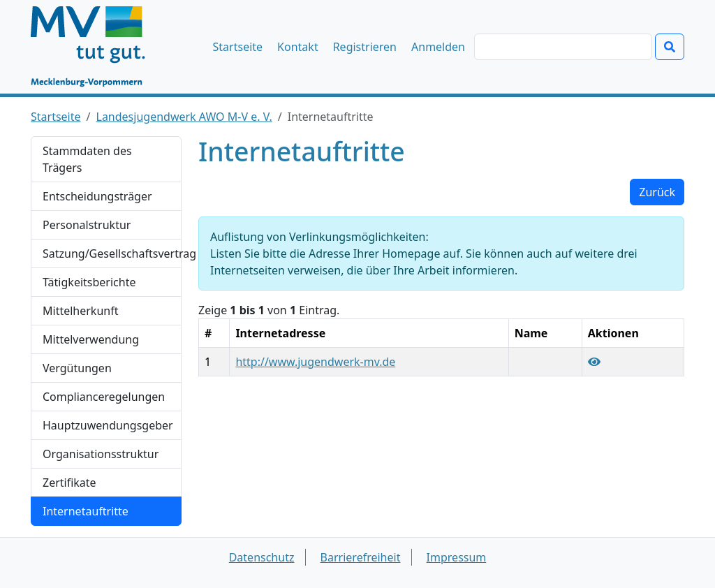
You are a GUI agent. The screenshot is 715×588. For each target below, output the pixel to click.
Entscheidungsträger (97, 196)
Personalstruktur (87, 225)
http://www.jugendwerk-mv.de (315, 362)
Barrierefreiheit (361, 557)
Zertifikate (69, 483)
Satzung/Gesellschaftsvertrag (112, 253)
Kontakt (298, 47)
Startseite (238, 47)
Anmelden (438, 47)
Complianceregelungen (104, 397)
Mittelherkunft (80, 311)
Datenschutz (262, 557)
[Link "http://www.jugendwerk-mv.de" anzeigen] (594, 362)
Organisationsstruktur (101, 454)
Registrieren (365, 47)
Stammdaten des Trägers (87, 159)
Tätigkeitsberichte (89, 282)
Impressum (457, 557)
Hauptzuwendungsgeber (108, 425)
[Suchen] (563, 47)
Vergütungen (77, 368)
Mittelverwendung (91, 339)
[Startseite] (95, 47)
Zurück (657, 192)
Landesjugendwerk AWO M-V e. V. (184, 117)
